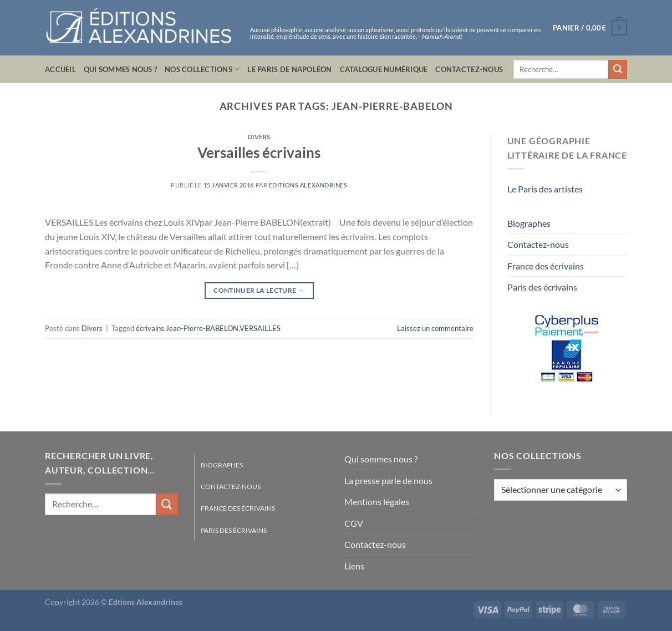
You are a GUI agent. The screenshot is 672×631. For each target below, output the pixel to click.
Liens (354, 566)
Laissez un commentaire (435, 328)
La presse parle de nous (388, 480)
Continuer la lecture (259, 290)
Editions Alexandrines (308, 185)
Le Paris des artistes (545, 189)
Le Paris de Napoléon (289, 69)
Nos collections (202, 69)
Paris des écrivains (542, 287)
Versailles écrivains (259, 152)
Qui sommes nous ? (120, 69)
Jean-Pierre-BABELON (202, 328)
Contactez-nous (469, 69)
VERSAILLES (260, 328)
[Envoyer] (618, 69)
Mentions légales (377, 502)
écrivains (150, 328)
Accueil (60, 69)
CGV (354, 523)
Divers (259, 137)
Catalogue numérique (384, 69)
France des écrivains (546, 266)
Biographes (529, 223)
